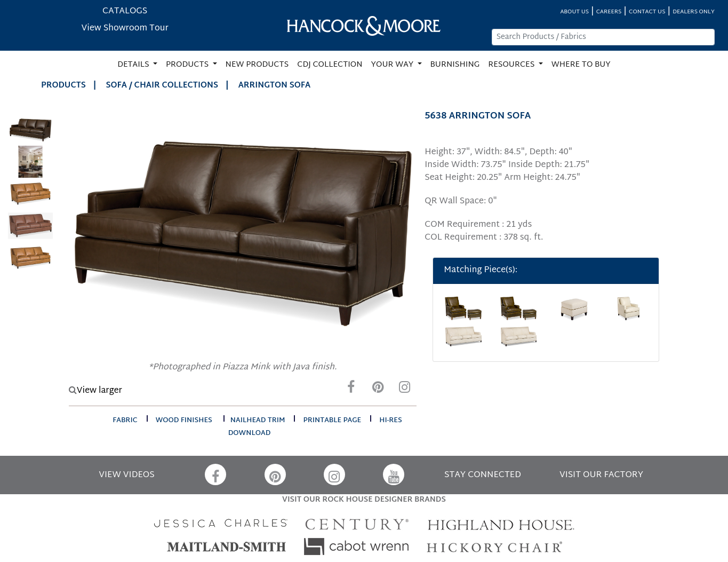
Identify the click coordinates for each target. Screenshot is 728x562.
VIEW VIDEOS (126, 475)
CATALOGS (125, 11)
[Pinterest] (378, 390)
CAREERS (609, 12)
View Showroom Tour (125, 29)
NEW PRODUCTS (257, 65)
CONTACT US (647, 12)
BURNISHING (455, 65)
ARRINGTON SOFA (274, 86)
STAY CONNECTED (483, 475)
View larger (95, 391)
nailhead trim (258, 421)
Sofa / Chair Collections (162, 86)
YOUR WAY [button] (393, 65)
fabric (125, 421)
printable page (332, 421)
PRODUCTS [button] (188, 65)
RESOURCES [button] (512, 65)
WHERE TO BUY (581, 65)
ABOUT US (574, 12)
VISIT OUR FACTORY (601, 475)
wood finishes (184, 421)
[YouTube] (394, 474)
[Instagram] (404, 390)
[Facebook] (351, 390)
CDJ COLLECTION (330, 65)
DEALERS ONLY (694, 12)
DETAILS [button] (134, 65)
